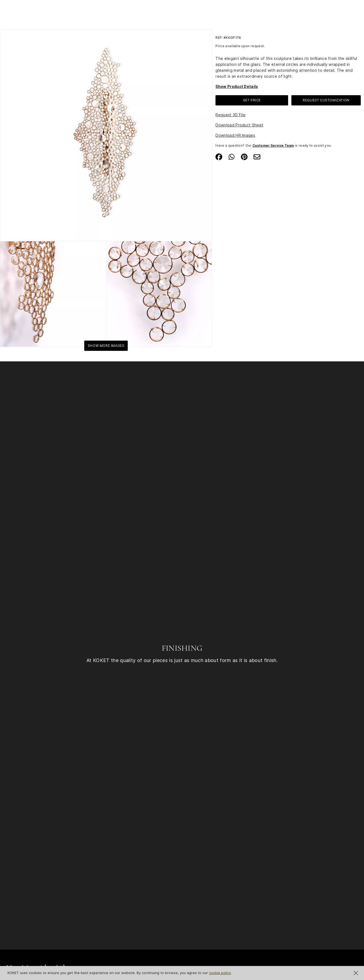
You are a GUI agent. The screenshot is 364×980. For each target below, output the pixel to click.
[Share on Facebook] (219, 156)
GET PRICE (252, 100)
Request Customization (326, 100)
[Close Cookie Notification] (356, 973)
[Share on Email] (257, 156)
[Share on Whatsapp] (232, 156)
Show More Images (106, 346)
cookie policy (220, 973)
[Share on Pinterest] (244, 156)
